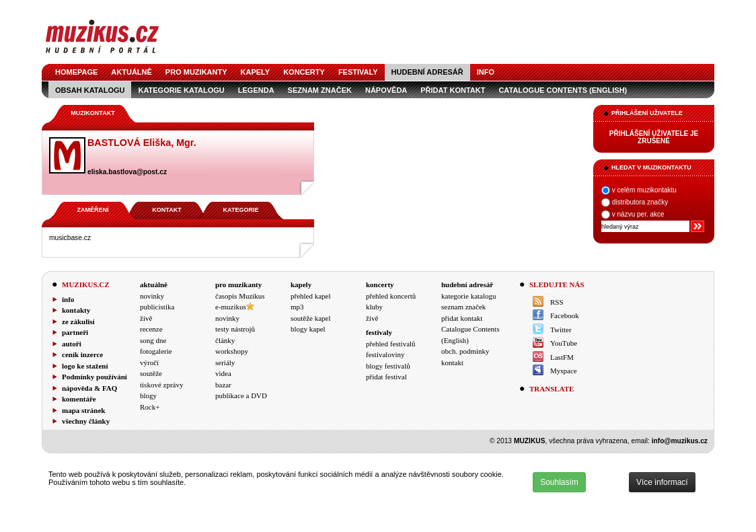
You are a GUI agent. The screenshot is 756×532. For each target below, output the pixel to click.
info (486, 72)
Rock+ (150, 407)
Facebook (565, 315)
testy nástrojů (235, 329)
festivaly (358, 72)
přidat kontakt (453, 90)
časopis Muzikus (240, 296)
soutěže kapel (311, 318)
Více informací (662, 482)
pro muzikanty (196, 72)
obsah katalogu (90, 90)
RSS (557, 302)
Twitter (561, 330)
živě (146, 318)
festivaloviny (385, 354)
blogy (148, 395)
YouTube (564, 343)
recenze (151, 329)
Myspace (564, 371)
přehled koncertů (391, 296)
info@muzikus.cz (680, 441)
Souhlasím (559, 482)
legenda (256, 90)
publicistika (157, 307)
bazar (223, 385)
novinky (152, 296)
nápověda (386, 90)
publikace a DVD (241, 395)
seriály (225, 363)
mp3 (297, 307)
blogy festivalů (388, 366)
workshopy (232, 351)
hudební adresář (427, 72)
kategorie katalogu (181, 90)
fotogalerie (156, 351)
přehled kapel (311, 296)
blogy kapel (308, 329)
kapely (256, 72)
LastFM (562, 357)
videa (223, 373)
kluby (374, 307)
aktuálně (131, 72)
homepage (76, 72)
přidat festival (386, 377)
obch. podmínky (465, 351)
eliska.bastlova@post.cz (127, 172)
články (225, 340)
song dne (153, 340)
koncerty (304, 72)
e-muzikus (231, 307)
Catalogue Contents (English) (563, 90)
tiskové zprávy (161, 385)
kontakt (452, 363)
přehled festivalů (391, 344)
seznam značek (320, 90)
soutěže (151, 373)
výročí (149, 363)
